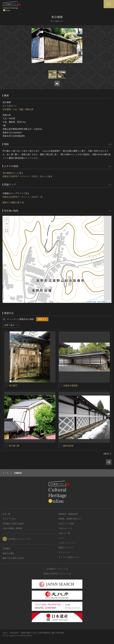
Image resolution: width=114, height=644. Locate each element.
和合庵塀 (7, 173)
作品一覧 (6, 514)
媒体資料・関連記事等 (68, 514)
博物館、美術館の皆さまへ (70, 519)
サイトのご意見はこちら (69, 557)
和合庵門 (13, 385)
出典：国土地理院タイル (102, 302)
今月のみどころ (65, 528)
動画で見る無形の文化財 (13, 558)
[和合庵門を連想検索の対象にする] (6, 385)
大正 (15, 109)
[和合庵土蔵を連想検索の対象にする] (6, 446)
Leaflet (89, 302)
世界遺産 (6, 548)
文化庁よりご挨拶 (66, 524)
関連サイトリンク (66, 548)
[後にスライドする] (108, 454)
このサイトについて (67, 543)
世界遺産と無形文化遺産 (13, 524)
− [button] (7, 224)
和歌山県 (29, 109)
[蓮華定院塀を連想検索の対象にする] (60, 446)
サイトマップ (64, 552)
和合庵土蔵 (14, 446)
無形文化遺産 (8, 553)
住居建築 (7, 109)
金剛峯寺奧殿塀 (70, 386)
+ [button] (7, 220)
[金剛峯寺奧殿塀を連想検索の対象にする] (60, 386)
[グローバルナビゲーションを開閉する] (109, 4)
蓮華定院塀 (68, 446)
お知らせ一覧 (64, 533)
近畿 (21, 109)
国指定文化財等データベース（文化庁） (21, 176)
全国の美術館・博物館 (12, 528)
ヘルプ (61, 538)
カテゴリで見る (9, 519)
